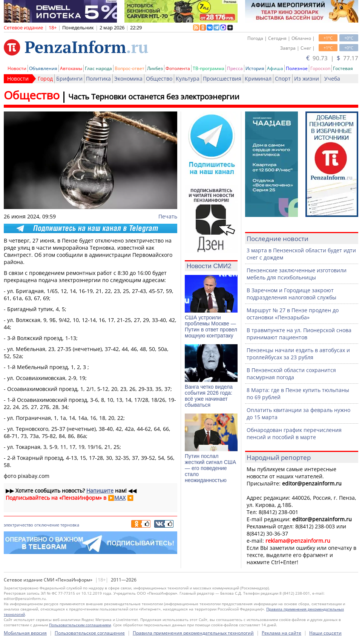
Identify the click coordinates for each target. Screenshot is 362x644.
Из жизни (307, 79)
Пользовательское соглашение (90, 633)
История (255, 68)
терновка (70, 525)
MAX (120, 498)
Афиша (275, 68)
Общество (159, 79)
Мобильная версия (25, 633)
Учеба (332, 79)
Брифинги (69, 79)
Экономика (128, 79)
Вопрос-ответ (130, 68)
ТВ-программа (209, 68)
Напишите (100, 491)
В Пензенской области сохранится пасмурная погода (291, 374)
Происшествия (222, 79)
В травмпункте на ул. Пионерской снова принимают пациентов (299, 334)
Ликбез (155, 68)
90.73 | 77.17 (332, 58)
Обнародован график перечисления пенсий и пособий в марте (294, 433)
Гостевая (343, 68)
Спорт (283, 79)
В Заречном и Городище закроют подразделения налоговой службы (291, 294)
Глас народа (98, 68)
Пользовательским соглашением (80, 625)
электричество (18, 525)
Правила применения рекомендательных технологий (193, 633)
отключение (47, 525)
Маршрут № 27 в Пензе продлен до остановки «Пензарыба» (293, 314)
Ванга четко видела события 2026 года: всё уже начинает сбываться (209, 396)
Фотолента (178, 68)
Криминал (258, 79)
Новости (17, 68)
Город (45, 79)
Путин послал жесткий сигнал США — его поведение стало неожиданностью (210, 468)
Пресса (235, 68)
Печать (168, 216)
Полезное (297, 68)
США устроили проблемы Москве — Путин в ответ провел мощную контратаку (211, 327)
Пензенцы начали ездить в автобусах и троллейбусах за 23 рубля (298, 354)
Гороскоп (320, 68)
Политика (98, 79)
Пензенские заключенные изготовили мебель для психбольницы (297, 274)
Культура (188, 79)
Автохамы (71, 68)
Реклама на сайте (281, 633)
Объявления (43, 68)
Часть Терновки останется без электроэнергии (154, 97)
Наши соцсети (325, 633)
